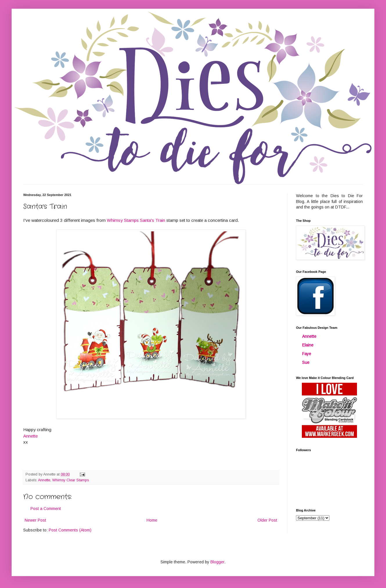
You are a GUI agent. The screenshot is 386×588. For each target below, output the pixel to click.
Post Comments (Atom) (70, 530)
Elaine (308, 345)
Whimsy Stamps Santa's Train (136, 220)
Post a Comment (46, 509)
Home (152, 520)
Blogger (217, 562)
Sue (306, 362)
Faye (307, 354)
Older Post (267, 520)
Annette (44, 480)
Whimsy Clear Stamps (71, 480)
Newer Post (35, 520)
